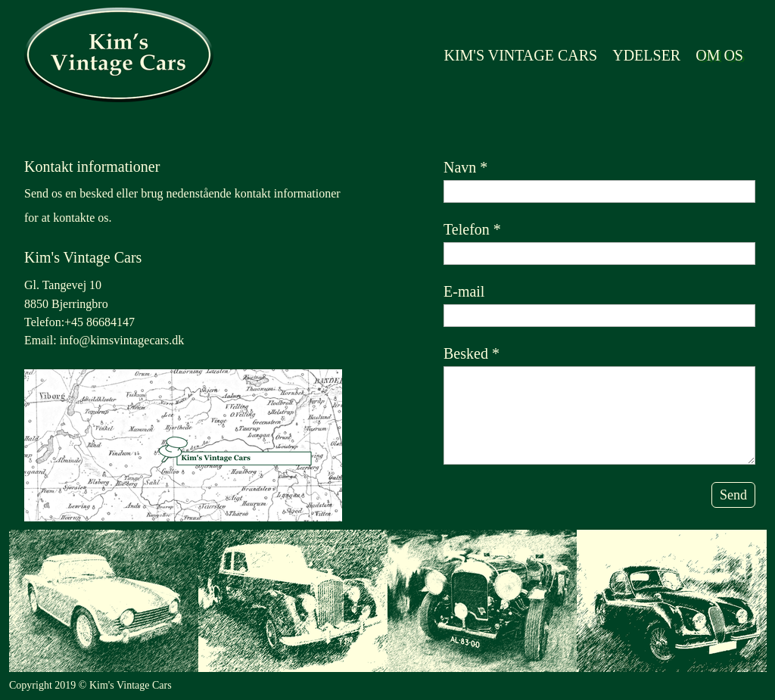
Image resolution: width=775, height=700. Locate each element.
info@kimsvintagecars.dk (122, 340)
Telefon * (472, 229)
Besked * (472, 353)
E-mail (464, 291)
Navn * (465, 167)
